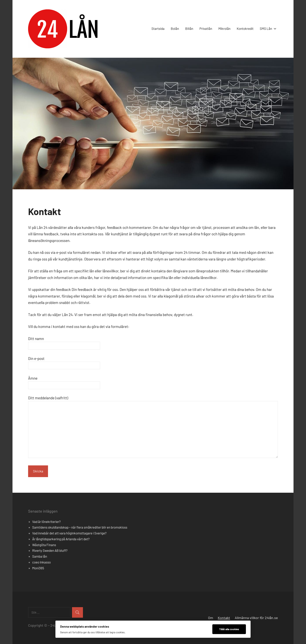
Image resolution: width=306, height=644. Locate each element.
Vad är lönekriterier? (46, 522)
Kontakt (224, 618)
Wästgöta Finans (44, 545)
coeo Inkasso (41, 562)
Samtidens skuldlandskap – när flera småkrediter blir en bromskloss (80, 527)
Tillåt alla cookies (229, 629)
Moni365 (38, 568)
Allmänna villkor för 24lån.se (256, 618)
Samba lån (40, 556)
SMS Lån (267, 28)
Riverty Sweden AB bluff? (50, 550)
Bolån (175, 28)
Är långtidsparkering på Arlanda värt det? (61, 539)
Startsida (158, 28)
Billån (189, 28)
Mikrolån (224, 28)
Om (211, 618)
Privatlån (206, 28)
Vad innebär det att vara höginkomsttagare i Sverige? (69, 533)
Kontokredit (245, 28)
